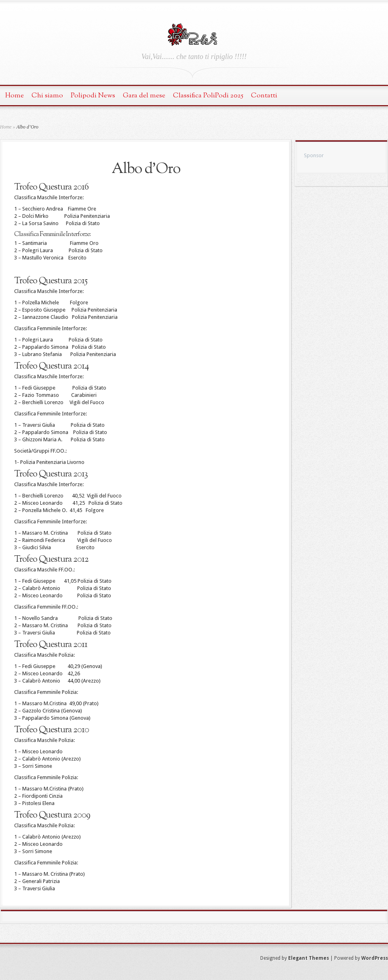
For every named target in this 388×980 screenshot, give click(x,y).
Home (15, 96)
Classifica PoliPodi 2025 (208, 96)
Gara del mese (144, 96)
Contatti (264, 96)
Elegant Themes (309, 958)
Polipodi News (93, 96)
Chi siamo (47, 96)
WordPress (375, 958)
